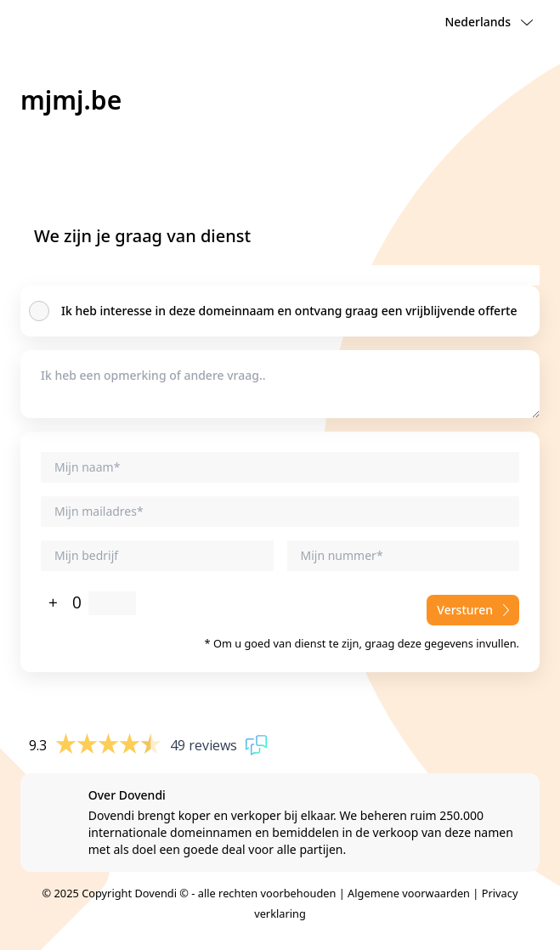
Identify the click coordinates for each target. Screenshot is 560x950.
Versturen (473, 610)
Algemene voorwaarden (409, 893)
